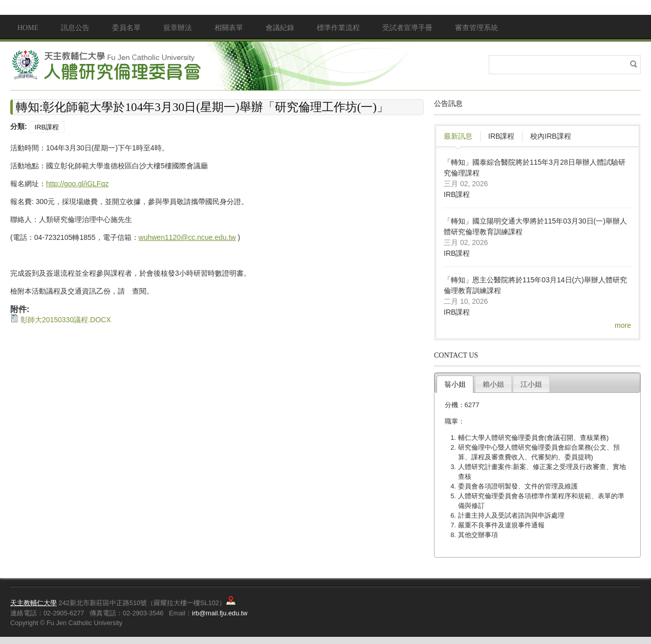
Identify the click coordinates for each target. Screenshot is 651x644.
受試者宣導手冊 (407, 28)
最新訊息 (458, 136)
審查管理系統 (476, 28)
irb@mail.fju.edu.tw (220, 613)
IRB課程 (47, 127)
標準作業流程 (338, 28)
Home (28, 28)
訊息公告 (75, 28)
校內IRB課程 (550, 136)
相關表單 (229, 28)
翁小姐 (455, 384)
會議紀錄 (280, 28)
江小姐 (531, 384)
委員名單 (126, 28)
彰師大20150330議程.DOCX (66, 320)
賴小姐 (493, 384)
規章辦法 (178, 28)
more (623, 325)
